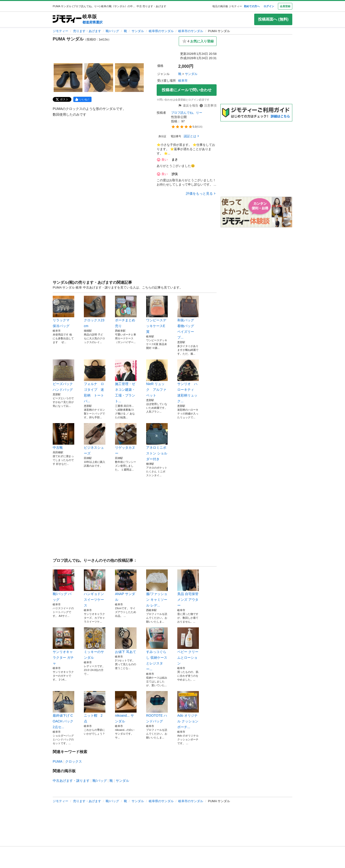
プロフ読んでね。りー (187, 113)
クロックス (74, 761)
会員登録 (285, 6)
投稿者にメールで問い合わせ (187, 90)
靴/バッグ (112, 31)
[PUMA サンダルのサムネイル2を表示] (99, 78)
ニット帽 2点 (95, 707)
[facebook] (82, 99)
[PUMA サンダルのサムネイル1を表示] (68, 78)
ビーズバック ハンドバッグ (63, 375)
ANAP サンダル (126, 585)
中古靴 (63, 436)
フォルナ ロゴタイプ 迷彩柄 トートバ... (95, 381)
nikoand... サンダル (126, 707)
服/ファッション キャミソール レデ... (157, 588)
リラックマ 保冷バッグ (63, 312)
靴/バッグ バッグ (63, 585)
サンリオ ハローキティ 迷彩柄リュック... (188, 381)
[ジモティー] (67, 19)
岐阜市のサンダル (191, 31)
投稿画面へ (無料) (273, 19)
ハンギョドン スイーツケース (95, 588)
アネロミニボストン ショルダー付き (157, 442)
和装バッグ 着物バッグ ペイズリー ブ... (188, 318)
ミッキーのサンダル (95, 643)
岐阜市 (183, 81)
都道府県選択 (92, 22)
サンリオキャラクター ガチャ (63, 646)
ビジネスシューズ (95, 439)
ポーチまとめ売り (126, 312)
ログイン (269, 6)
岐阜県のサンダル (161, 31)
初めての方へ (252, 6)
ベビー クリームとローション (188, 646)
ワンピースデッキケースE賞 (157, 315)
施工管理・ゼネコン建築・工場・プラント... (126, 381)
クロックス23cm (95, 312)
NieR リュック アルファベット (157, 378)
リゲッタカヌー (126, 439)
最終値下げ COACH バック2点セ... (63, 710)
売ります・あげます (87, 31)
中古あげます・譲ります (71, 781)
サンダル (138, 31)
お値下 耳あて (126, 641)
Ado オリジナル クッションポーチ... (188, 710)
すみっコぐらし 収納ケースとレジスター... (157, 649)
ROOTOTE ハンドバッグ (157, 707)
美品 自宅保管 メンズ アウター (188, 588)
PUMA (57, 761)
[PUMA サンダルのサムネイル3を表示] (129, 78)
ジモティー (60, 31)
